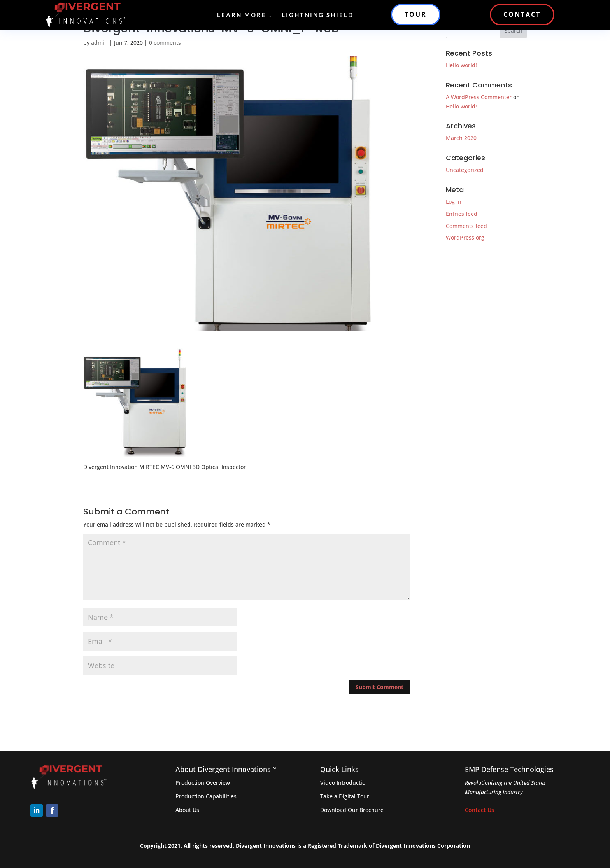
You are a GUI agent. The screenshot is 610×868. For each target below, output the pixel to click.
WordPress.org (465, 237)
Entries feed (462, 214)
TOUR (416, 14)
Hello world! (461, 65)
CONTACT (522, 14)
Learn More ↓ (245, 15)
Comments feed (466, 226)
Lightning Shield (318, 15)
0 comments (165, 43)
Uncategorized (465, 170)
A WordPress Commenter (479, 97)
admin (99, 43)
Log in (454, 202)
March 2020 (461, 138)
